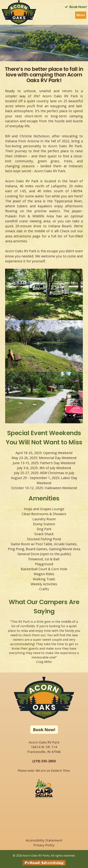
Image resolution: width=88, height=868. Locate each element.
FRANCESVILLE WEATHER (44, 820)
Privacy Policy (44, 845)
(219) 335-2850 (44, 761)
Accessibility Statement (44, 840)
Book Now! (44, 730)
